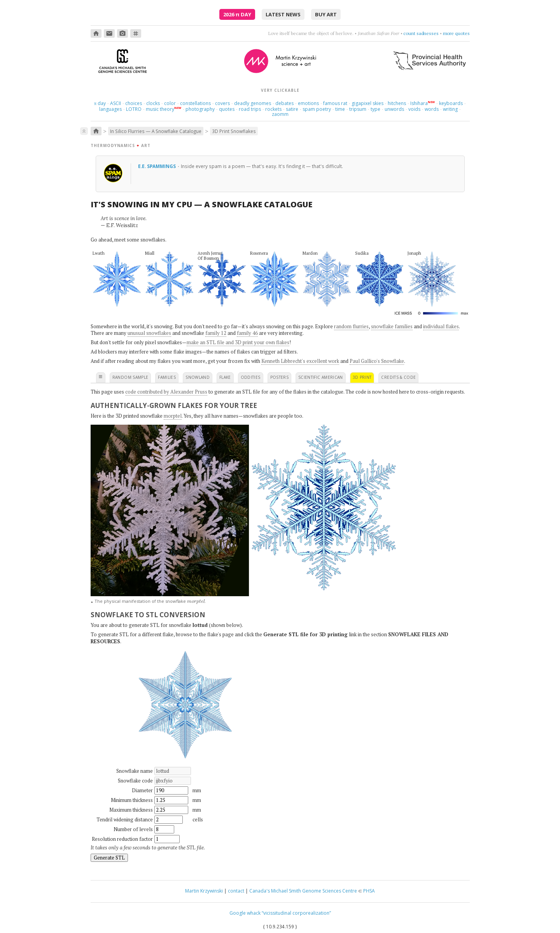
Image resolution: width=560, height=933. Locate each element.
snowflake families (392, 326)
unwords (394, 109)
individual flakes (441, 326)
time (340, 109)
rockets (273, 109)
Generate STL (109, 858)
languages (110, 109)
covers (222, 103)
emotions (308, 103)
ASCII (115, 103)
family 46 (247, 333)
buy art (326, 14)
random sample (130, 377)
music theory (160, 109)
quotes (227, 109)
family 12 (216, 333)
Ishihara (419, 103)
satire (292, 109)
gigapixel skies (367, 103)
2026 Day (237, 14)
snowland (198, 377)
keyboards (451, 103)
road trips (250, 109)
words (432, 109)
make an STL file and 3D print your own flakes (238, 342)
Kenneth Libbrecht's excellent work (300, 361)
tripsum (358, 109)
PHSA (369, 891)
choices (134, 103)
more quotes (456, 33)
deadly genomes (253, 103)
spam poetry (317, 109)
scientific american (321, 377)
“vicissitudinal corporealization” (296, 913)
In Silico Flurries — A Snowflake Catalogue (156, 131)
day (100, 103)
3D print (362, 377)
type (375, 109)
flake (225, 377)
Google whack (245, 913)
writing (450, 109)
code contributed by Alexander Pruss (166, 392)
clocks (153, 103)
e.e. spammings (157, 166)
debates (284, 103)
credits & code (398, 377)
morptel (173, 416)
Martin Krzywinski (204, 891)
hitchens (397, 103)
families (167, 377)
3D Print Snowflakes (234, 131)
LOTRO (134, 109)
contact (236, 891)
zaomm (280, 114)
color (170, 103)
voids (414, 109)
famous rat (335, 103)
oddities (251, 377)
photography (200, 109)
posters (279, 377)
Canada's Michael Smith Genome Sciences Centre (303, 891)
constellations (195, 103)
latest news (283, 14)
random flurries (351, 326)
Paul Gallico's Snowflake (377, 361)
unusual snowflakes (149, 333)
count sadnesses (421, 33)
